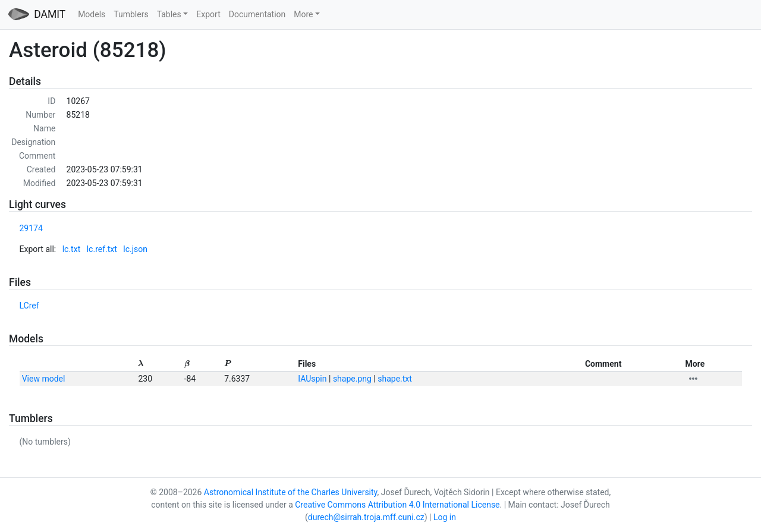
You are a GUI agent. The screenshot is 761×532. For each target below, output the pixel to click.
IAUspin (312, 379)
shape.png (352, 379)
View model (44, 379)
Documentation (257, 14)
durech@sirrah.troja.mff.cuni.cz (366, 517)
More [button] (303, 14)
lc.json (135, 249)
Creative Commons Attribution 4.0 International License (397, 505)
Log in (445, 517)
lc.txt (72, 249)
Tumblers (131, 14)
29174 (31, 228)
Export (208, 14)
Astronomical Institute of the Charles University (291, 492)
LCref (29, 306)
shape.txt (395, 379)
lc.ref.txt (102, 249)
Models (92, 14)
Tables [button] (169, 14)
